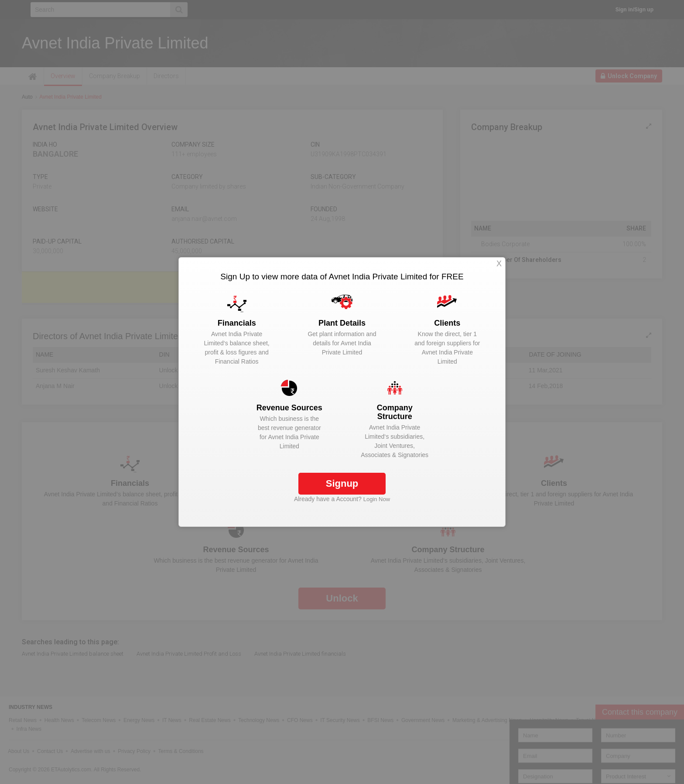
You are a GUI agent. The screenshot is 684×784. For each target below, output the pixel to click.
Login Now (377, 499)
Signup (342, 483)
